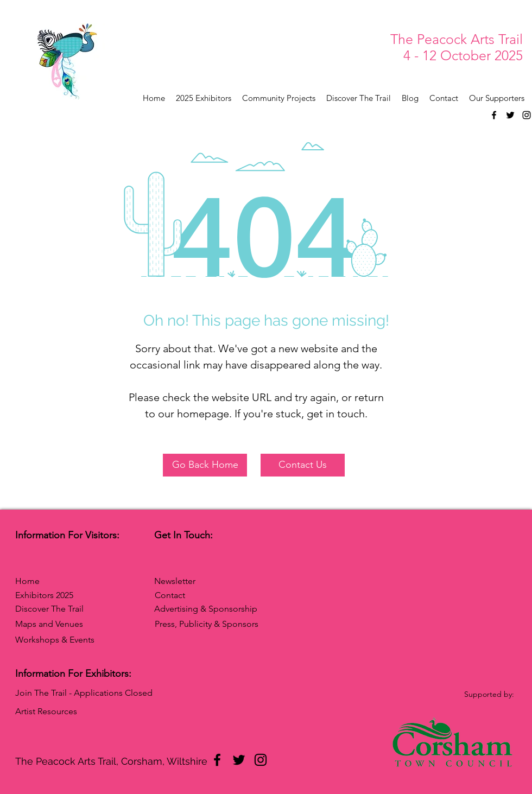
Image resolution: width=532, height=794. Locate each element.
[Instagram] (527, 115)
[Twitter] (510, 115)
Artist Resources (46, 711)
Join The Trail (41, 693)
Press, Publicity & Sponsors (207, 624)
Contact (170, 595)
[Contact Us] (303, 465)
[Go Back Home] (205, 465)
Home (27, 581)
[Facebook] (494, 115)
